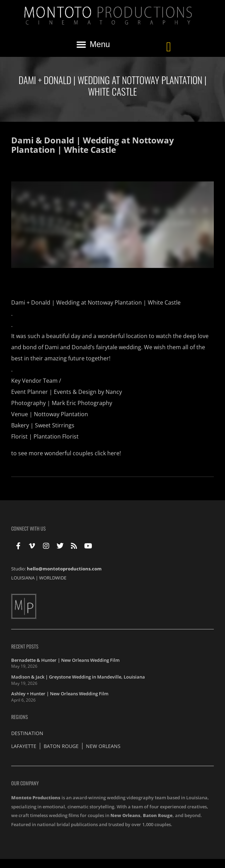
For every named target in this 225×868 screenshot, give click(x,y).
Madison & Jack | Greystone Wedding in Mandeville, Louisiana (78, 677)
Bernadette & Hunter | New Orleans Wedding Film (65, 660)
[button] (93, 44)
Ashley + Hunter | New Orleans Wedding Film (60, 694)
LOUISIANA (23, 578)
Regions (20, 717)
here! (114, 453)
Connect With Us (28, 528)
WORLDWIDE (53, 578)
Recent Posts (25, 646)
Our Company (25, 783)
